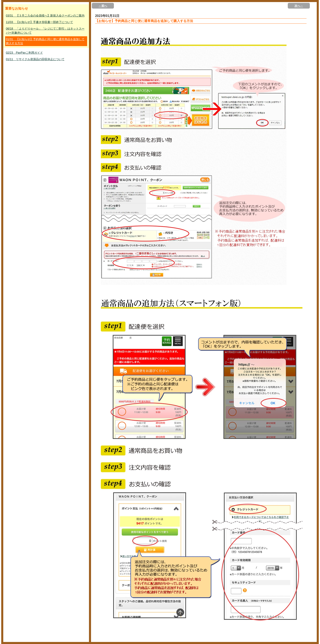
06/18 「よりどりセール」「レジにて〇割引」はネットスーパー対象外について (45, 31)
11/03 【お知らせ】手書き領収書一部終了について (39, 22)
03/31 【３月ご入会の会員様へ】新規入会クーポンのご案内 (45, 15)
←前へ (103, 6)
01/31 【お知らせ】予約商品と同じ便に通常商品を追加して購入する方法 (45, 41)
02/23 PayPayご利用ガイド (24, 53)
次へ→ (299, 6)
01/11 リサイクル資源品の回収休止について (35, 59)
